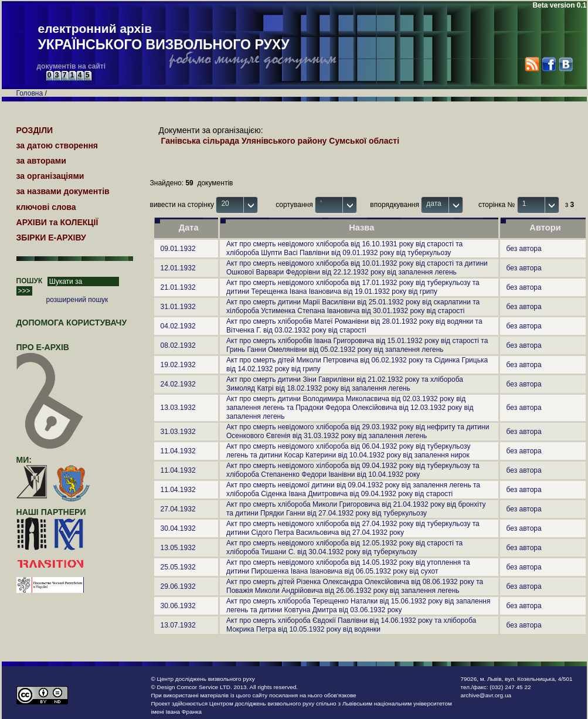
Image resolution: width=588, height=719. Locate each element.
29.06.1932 (178, 586)
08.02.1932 (178, 345)
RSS (532, 64)
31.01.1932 (178, 307)
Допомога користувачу (72, 323)
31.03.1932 (178, 432)
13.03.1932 (178, 408)
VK (565, 64)
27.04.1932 (178, 509)
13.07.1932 (178, 625)
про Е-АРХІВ (50, 352)
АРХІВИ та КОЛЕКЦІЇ (57, 222)
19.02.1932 (178, 365)
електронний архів (164, 38)
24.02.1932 (178, 384)
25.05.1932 (178, 567)
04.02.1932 (178, 326)
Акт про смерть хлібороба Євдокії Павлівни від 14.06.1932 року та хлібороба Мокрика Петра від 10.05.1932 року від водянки (351, 625)
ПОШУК (30, 281)
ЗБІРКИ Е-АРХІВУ (51, 238)
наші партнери (51, 512)
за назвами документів (63, 191)
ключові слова (46, 207)
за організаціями (50, 176)
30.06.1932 (178, 606)
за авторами (41, 161)
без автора (524, 249)
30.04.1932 (178, 528)
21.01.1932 (178, 287)
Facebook (548, 64)
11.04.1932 (178, 451)
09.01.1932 (178, 249)
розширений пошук (77, 300)
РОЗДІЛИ (35, 130)
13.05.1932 (178, 548)
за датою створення (57, 145)
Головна (30, 93)
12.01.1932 (178, 268)
